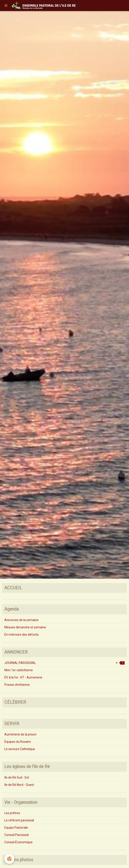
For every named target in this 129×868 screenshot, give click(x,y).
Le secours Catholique (20, 749)
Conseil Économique (18, 842)
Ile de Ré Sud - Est (17, 777)
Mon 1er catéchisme (19, 670)
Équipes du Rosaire (18, 742)
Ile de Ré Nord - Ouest (19, 785)
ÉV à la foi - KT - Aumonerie (23, 677)
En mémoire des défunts (22, 635)
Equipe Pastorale (16, 828)
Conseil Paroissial (17, 835)
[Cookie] (9, 859)
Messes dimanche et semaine (25, 627)
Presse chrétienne (17, 685)
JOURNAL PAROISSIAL (64, 663)
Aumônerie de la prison (20, 734)
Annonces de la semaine (21, 620)
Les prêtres (12, 813)
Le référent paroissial (19, 820)
